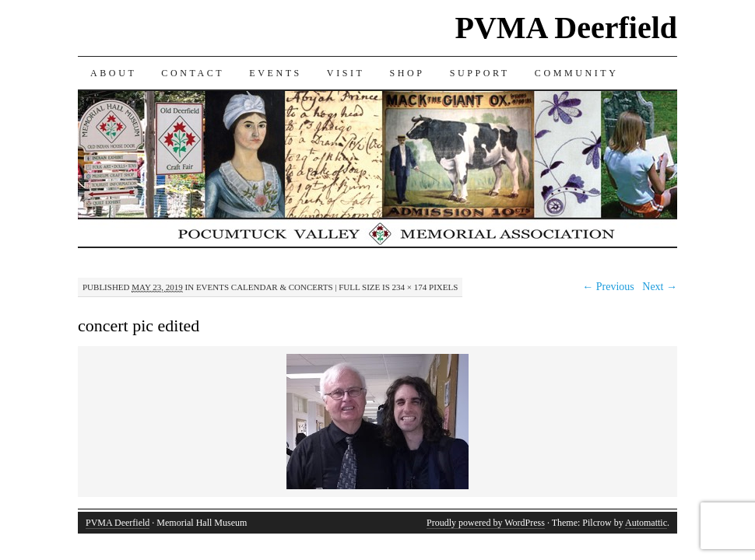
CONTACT (193, 73)
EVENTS (276, 73)
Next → (660, 287)
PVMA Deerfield (566, 28)
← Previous (608, 287)
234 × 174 (410, 287)
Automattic (646, 523)
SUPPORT (480, 73)
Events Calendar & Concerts (265, 287)
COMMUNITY (577, 73)
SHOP (407, 73)
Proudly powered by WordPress (486, 523)
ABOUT (113, 73)
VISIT (346, 73)
